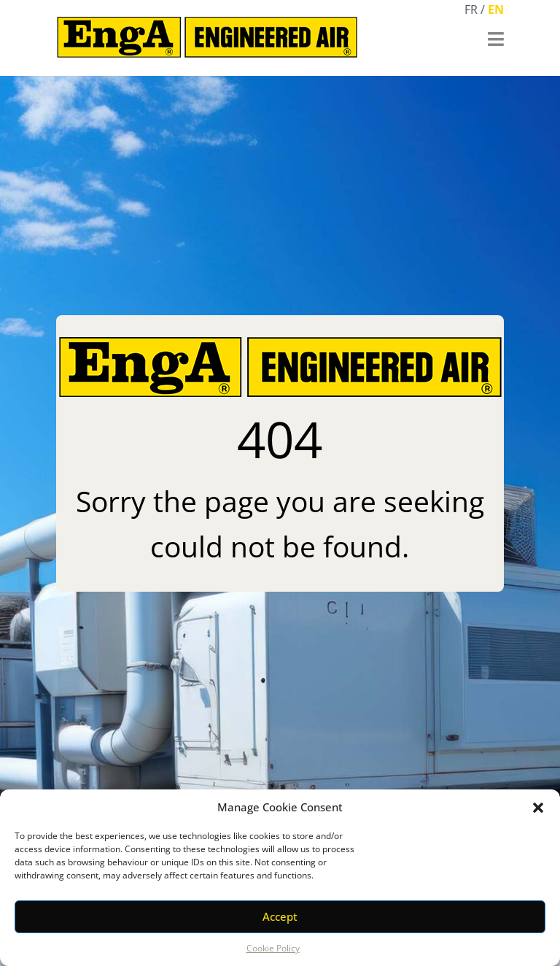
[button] (538, 808)
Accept (280, 916)
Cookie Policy (273, 948)
